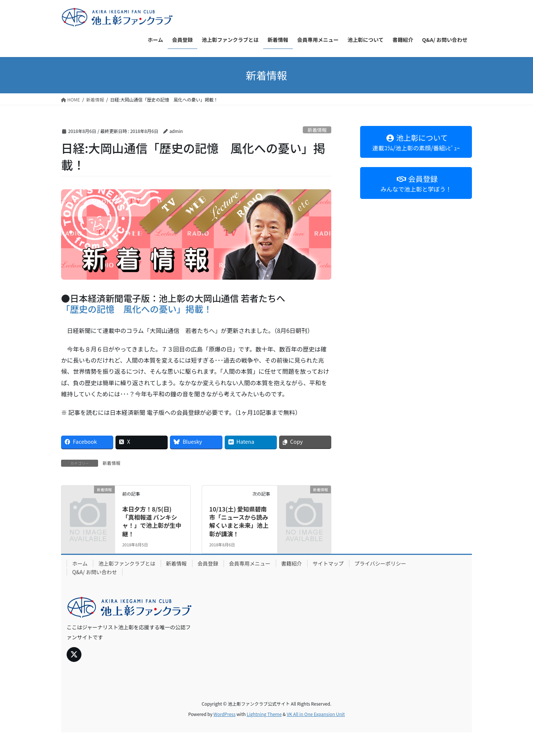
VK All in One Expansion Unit (316, 714)
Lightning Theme (264, 714)
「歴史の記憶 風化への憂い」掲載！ (137, 309)
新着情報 (317, 130)
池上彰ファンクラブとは (127, 563)
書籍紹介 (292, 563)
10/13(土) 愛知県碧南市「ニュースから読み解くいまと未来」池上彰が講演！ (239, 521)
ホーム (80, 563)
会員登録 (208, 563)
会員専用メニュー (250, 563)
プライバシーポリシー (381, 563)
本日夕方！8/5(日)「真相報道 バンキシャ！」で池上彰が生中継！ (152, 521)
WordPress (225, 714)
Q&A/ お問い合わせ (95, 572)
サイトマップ (328, 563)
